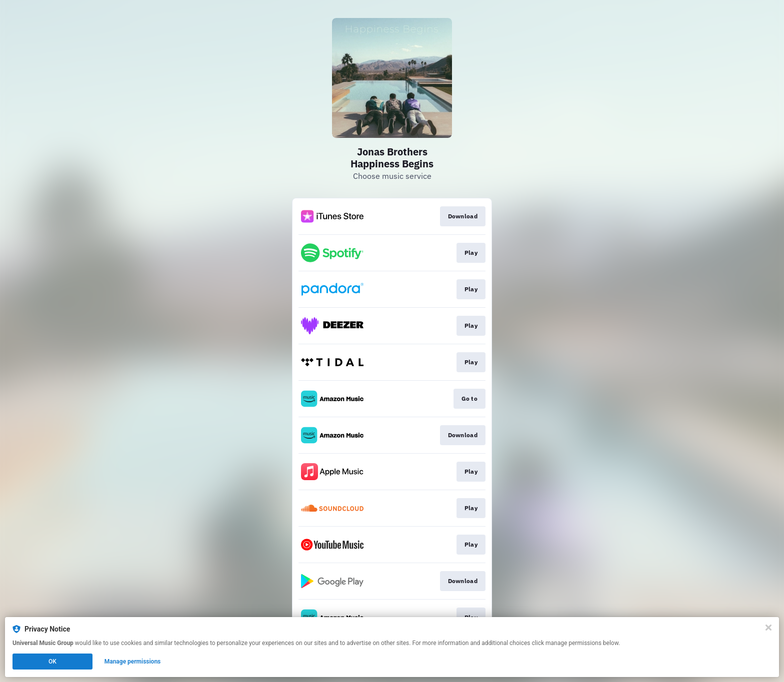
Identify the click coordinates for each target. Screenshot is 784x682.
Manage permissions (133, 662)
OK (52, 662)
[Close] (768, 628)
